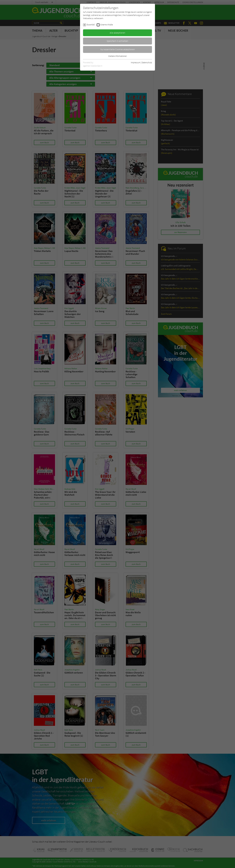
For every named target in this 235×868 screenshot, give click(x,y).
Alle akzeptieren (117, 33)
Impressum (136, 62)
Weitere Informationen (117, 56)
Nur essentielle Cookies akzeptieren (118, 49)
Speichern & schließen (117, 41)
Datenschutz (147, 62)
